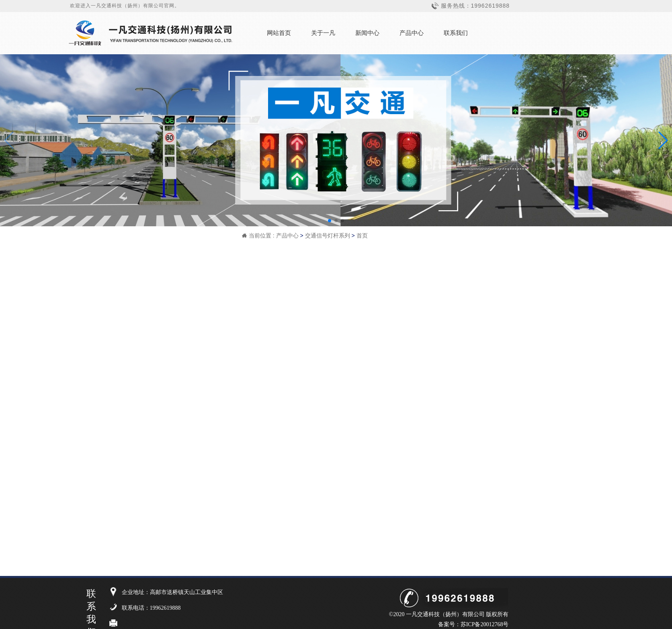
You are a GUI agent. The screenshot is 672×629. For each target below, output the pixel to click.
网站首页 (279, 33)
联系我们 (456, 33)
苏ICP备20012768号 (485, 624)
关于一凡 (323, 33)
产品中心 (412, 33)
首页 (362, 236)
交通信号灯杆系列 (328, 236)
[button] (330, 221)
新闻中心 (367, 33)
